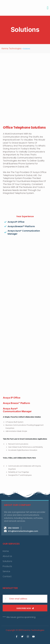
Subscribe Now (25, 608)
